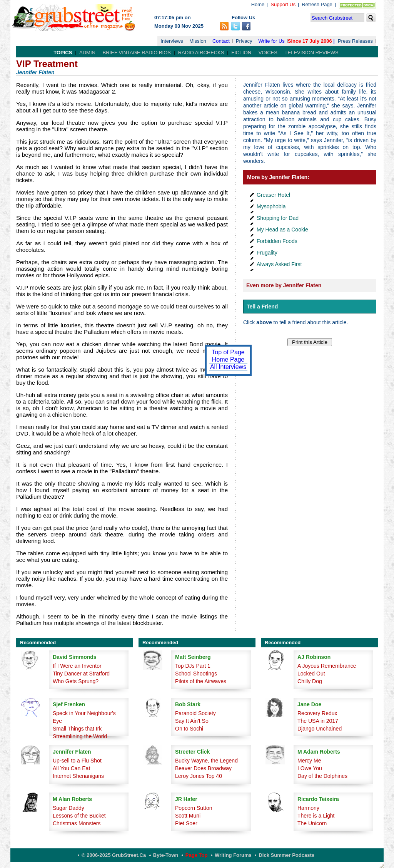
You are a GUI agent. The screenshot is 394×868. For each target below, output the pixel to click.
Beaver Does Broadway (203, 768)
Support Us (283, 4)
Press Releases (355, 41)
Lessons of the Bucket (79, 816)
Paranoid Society (195, 713)
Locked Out (311, 674)
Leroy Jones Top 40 (199, 776)
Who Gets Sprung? (76, 681)
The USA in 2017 (318, 721)
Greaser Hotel (273, 195)
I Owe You (310, 768)
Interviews (172, 41)
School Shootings (196, 674)
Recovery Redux (317, 713)
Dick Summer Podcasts (286, 855)
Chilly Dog (310, 681)
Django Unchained (320, 729)
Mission (198, 41)
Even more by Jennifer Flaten (284, 285)
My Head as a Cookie (282, 230)
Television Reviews (312, 53)
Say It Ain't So (192, 721)
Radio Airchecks (201, 53)
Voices (268, 53)
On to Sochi (189, 729)
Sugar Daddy (68, 808)
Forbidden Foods (277, 241)
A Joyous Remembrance (327, 666)
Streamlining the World (80, 736)
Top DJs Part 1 (193, 666)
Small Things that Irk (77, 729)
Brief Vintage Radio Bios (137, 53)
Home (258, 4)
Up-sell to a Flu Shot (77, 761)
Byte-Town (166, 855)
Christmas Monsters (77, 823)
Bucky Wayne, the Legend (206, 761)
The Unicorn (312, 823)
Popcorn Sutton (194, 808)
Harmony (308, 808)
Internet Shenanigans (78, 776)
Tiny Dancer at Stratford (81, 674)
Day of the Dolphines (322, 776)
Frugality (267, 253)
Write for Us (271, 41)
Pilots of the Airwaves (201, 681)
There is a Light (316, 816)
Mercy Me (309, 761)
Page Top (197, 855)
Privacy (244, 41)
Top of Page (228, 352)
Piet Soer (186, 823)
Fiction (241, 53)
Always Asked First (279, 264)
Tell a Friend (262, 307)
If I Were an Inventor (77, 666)
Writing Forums (233, 855)
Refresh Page (317, 4)
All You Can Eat (71, 768)
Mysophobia (271, 206)
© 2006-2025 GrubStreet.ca (114, 855)
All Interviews (228, 367)
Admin (87, 53)
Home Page (228, 359)
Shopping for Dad (278, 218)
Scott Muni (188, 816)
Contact (221, 41)
